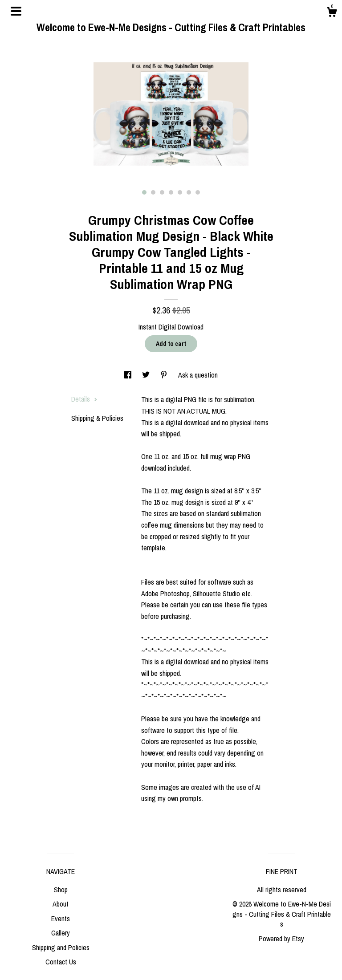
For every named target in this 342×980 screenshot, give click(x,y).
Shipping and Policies (61, 947)
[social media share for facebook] (129, 375)
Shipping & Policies (97, 418)
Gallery (61, 933)
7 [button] (198, 192)
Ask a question (198, 375)
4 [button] (171, 192)
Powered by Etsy (281, 939)
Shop (61, 890)
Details (84, 399)
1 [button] (144, 192)
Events (61, 919)
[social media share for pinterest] (165, 375)
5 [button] (180, 192)
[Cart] (332, 13)
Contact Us (61, 962)
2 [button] (153, 192)
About (61, 904)
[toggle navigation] (16, 11)
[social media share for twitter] (147, 375)
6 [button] (189, 192)
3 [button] (162, 192)
